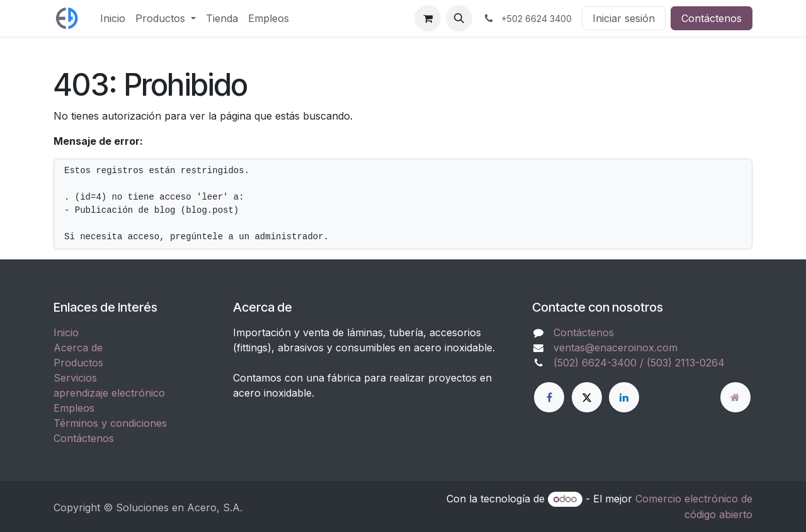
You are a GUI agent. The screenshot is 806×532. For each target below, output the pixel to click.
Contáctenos (712, 18)
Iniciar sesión (624, 18)
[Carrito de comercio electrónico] (428, 18)
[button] (459, 18)
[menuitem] (113, 18)
